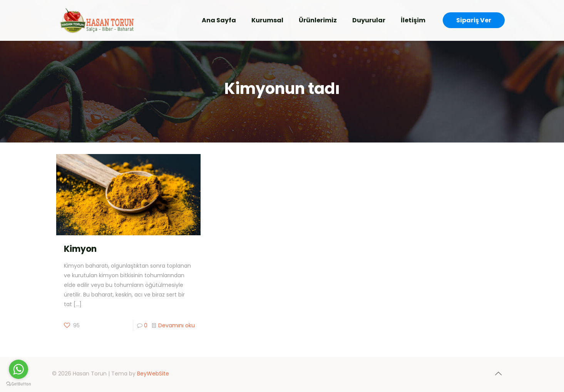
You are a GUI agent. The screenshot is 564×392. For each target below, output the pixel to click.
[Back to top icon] (499, 374)
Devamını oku (177, 325)
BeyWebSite (153, 374)
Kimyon (80, 249)
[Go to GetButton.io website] (18, 384)
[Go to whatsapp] (18, 369)
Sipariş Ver (474, 20)
